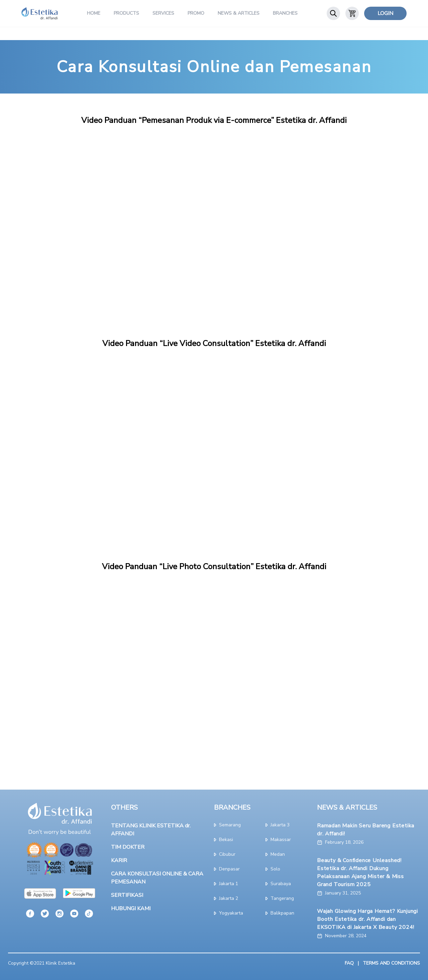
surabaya (278, 884)
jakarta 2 (226, 898)
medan (275, 854)
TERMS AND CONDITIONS (391, 963)
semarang (227, 825)
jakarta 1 (226, 884)
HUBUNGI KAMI (131, 909)
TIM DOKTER (128, 847)
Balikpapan (280, 913)
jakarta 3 (278, 825)
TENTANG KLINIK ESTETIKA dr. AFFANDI (151, 830)
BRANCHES (232, 807)
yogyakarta (229, 913)
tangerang (280, 898)
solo (273, 869)
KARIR (119, 860)
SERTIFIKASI (127, 895)
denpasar (227, 869)
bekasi (224, 840)
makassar (278, 840)
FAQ (349, 963)
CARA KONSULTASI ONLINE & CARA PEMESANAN (157, 878)
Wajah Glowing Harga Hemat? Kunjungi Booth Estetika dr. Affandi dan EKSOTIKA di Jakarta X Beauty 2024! (367, 919)
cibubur (225, 854)
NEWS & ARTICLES (347, 807)
